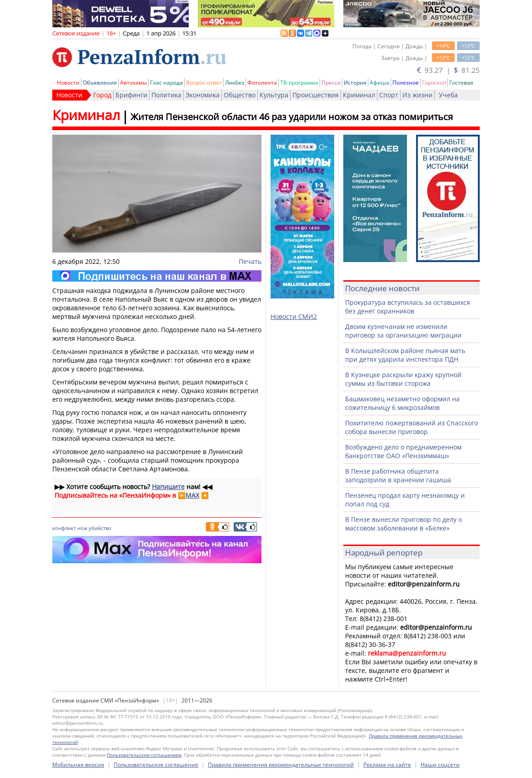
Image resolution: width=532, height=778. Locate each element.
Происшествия (316, 95)
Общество (240, 95)
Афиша (379, 83)
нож (82, 528)
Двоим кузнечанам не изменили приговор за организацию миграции (403, 331)
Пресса (331, 83)
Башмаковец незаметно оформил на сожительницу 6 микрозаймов (402, 403)
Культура (274, 95)
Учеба (448, 95)
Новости (68, 83)
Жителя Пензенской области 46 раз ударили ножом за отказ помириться (292, 117)
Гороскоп (434, 83)
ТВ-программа (299, 83)
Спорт (389, 95)
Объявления (100, 83)
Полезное (406, 83)
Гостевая (461, 83)
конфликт (64, 528)
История (355, 83)
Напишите (168, 487)
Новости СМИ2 (294, 316)
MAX (192, 495)
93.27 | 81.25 (448, 70)
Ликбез (235, 83)
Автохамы (133, 83)
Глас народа (166, 83)
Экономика (203, 95)
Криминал (359, 95)
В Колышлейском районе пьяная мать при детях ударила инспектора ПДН (405, 355)
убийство (100, 528)
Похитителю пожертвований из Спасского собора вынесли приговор (412, 427)
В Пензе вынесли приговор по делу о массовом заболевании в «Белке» (404, 524)
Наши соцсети (440, 765)
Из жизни (417, 95)
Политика (166, 95)
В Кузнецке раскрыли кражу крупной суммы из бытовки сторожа (403, 379)
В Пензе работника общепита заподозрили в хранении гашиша (398, 475)
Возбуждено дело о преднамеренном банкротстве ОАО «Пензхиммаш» (403, 451)
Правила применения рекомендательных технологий (281, 765)
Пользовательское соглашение (156, 765)
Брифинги (131, 95)
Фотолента (262, 83)
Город (102, 95)
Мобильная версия (78, 765)
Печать (250, 261)
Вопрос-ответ (204, 83)
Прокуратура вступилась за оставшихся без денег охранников (408, 307)
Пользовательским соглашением (144, 755)
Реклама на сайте (387, 765)
